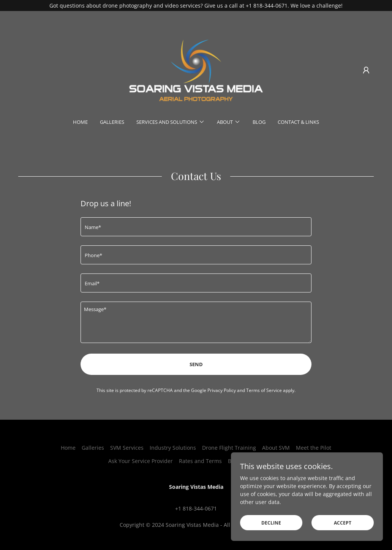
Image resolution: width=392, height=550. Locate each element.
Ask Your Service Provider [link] (141, 461)
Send (196, 364)
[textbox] (196, 227)
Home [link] (80, 122)
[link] (196, 70)
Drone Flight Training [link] (229, 448)
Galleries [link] (112, 122)
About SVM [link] (276, 448)
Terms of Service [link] (264, 390)
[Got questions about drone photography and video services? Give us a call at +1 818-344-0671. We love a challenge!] (196, 6)
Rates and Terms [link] (200, 461)
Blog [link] (259, 122)
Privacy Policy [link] (222, 390)
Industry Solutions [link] (173, 448)
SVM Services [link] (127, 448)
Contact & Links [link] (298, 122)
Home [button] (68, 448)
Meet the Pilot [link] (314, 448)
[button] (366, 70)
